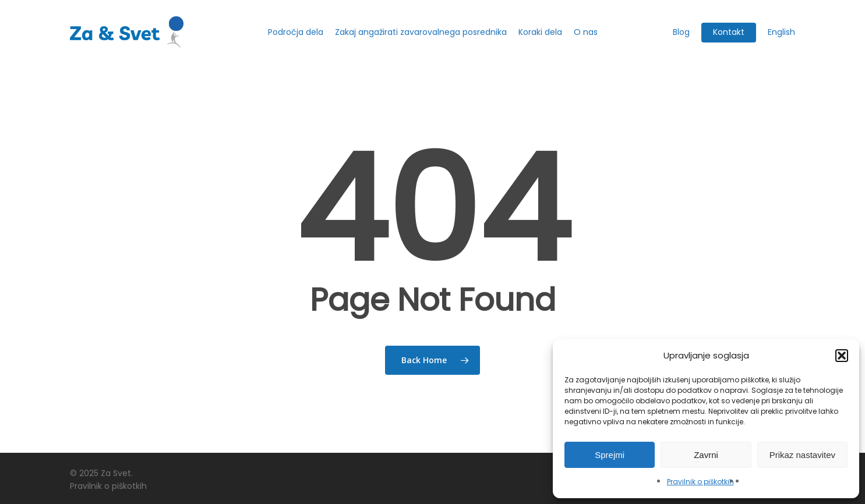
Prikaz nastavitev (802, 455)
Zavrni (706, 455)
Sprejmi (610, 455)
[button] (842, 356)
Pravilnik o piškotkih (700, 482)
